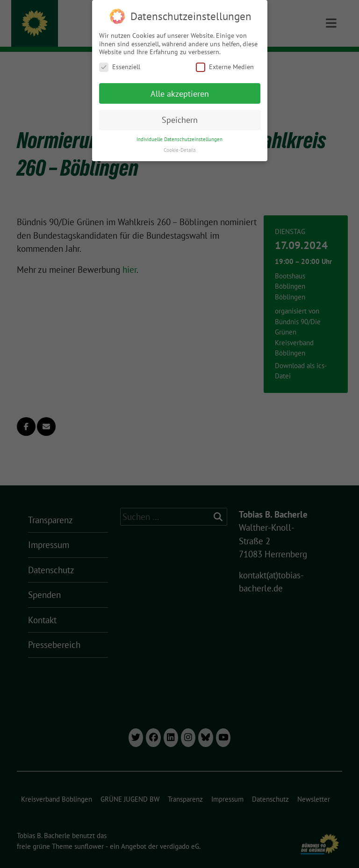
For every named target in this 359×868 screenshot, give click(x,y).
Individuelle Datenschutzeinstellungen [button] (179, 139)
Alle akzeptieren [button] (180, 93)
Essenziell (120, 67)
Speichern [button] (180, 120)
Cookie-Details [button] (180, 150)
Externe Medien (225, 67)
